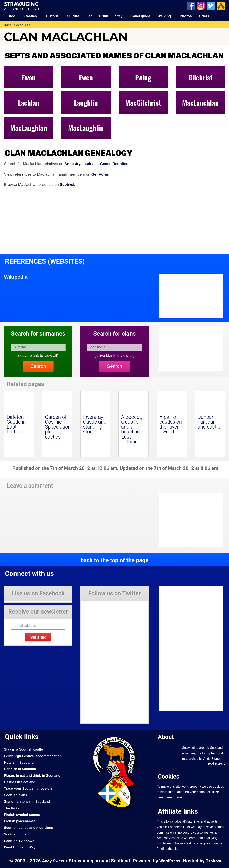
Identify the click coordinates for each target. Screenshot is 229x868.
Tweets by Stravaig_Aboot (99, 604)
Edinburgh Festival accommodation (34, 756)
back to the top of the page (114, 560)
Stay (119, 16)
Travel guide (140, 16)
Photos (186, 16)
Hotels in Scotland (19, 762)
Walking (164, 16)
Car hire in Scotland (20, 769)
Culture (73, 16)
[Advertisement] (191, 520)
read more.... (216, 764)
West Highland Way (20, 847)
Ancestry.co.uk (78, 164)
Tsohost (214, 861)
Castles (31, 16)
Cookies (169, 776)
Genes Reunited (115, 164)
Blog (12, 16)
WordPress (170, 861)
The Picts (12, 808)
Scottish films (15, 834)
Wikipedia (16, 277)
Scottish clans (16, 795)
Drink (103, 16)
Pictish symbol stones (22, 814)
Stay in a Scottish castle (24, 749)
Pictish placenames (20, 821)
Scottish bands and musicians (29, 827)
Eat (89, 16)
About (166, 737)
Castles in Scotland (20, 782)
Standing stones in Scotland (27, 801)
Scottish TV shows (20, 841)
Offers (204, 16)
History (52, 16)
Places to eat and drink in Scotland (33, 775)
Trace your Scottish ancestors (29, 788)
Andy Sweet (53, 861)
